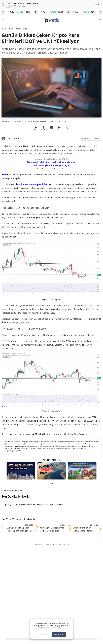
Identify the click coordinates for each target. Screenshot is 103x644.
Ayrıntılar (43, 634)
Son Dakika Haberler (16, 496)
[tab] (51, 484)
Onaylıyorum (59, 635)
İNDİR (98, 5)
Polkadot (6, 175)
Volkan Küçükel (13, 138)
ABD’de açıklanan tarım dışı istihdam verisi (32, 184)
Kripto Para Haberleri (18, 29)
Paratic (4, 29)
